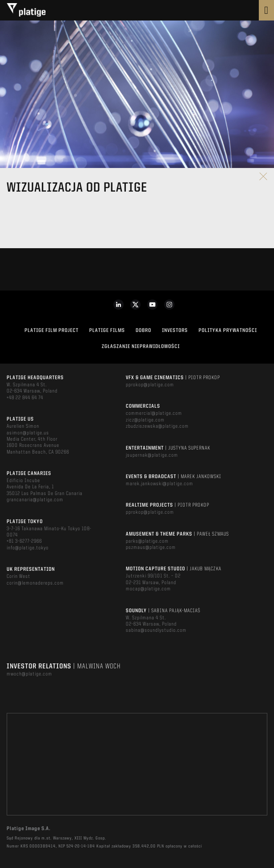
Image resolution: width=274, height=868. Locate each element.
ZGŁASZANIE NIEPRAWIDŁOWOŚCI (141, 347)
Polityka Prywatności (228, 331)
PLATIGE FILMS (107, 331)
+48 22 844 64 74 (25, 398)
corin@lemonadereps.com (35, 583)
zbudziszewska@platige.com (157, 426)
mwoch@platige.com (29, 674)
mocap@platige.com (148, 589)
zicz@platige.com (145, 420)
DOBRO (143, 331)
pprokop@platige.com (150, 385)
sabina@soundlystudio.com (156, 631)
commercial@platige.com (154, 414)
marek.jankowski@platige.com (160, 484)
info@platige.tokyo (28, 548)
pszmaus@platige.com (151, 548)
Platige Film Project (52, 331)
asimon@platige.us (28, 433)
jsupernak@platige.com (152, 455)
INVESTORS (175, 331)
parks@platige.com (147, 541)
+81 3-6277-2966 (24, 541)
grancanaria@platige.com (35, 500)
